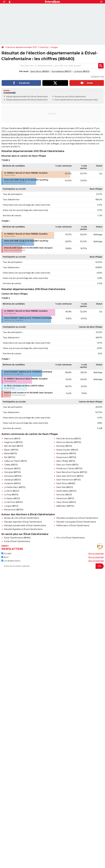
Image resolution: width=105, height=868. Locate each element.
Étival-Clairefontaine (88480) (17, 538)
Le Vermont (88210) (13, 502)
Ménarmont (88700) (14, 510)
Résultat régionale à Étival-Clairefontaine (23, 522)
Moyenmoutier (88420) (67, 450)
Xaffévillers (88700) (65, 506)
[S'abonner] (52, 566)
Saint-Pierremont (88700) (68, 480)
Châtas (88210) (11, 465)
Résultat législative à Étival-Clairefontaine (23, 529)
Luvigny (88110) (11, 506)
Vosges (54, 47)
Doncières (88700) (13, 476)
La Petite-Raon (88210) (15, 487)
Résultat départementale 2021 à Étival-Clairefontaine (27, 97)
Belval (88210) (10, 453)
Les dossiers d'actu (11, 561)
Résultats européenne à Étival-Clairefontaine (77, 518)
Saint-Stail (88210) (65, 487)
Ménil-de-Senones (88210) (69, 439)
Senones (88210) (64, 495)
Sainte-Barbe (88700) (66, 491)
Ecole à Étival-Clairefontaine (17, 541)
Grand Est (44, 47)
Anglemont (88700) (13, 442)
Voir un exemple (96, 554)
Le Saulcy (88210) (12, 498)
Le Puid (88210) (11, 495)
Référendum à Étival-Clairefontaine (73, 526)
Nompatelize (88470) (61, 71)
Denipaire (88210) (12, 469)
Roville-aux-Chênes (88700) (69, 469)
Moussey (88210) (64, 446)
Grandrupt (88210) (12, 480)
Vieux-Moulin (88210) (66, 502)
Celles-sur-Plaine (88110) (15, 461)
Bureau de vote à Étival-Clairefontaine (22, 518)
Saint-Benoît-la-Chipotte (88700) (72, 472)
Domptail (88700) (12, 472)
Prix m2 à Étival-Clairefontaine (70, 538)
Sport (5, 557)
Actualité (6, 554)
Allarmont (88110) (12, 439)
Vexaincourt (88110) (65, 498)
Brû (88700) (10, 457)
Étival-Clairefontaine (63, 100)
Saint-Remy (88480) (40, 71)
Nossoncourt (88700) (66, 457)
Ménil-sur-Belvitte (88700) (69, 442)
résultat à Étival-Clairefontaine (15, 134)
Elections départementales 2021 (22, 47)
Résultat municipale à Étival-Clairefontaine (76, 522)
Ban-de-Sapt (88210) (14, 446)
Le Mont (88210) (12, 491)
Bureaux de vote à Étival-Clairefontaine (70, 97)
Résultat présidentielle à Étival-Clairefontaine (25, 526)
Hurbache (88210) (12, 483)
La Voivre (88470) (82, 71)
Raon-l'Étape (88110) (66, 461)
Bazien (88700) (11, 450)
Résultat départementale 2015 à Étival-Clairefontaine (27, 100)
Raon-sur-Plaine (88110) (67, 465)
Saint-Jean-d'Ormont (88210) (70, 476)
